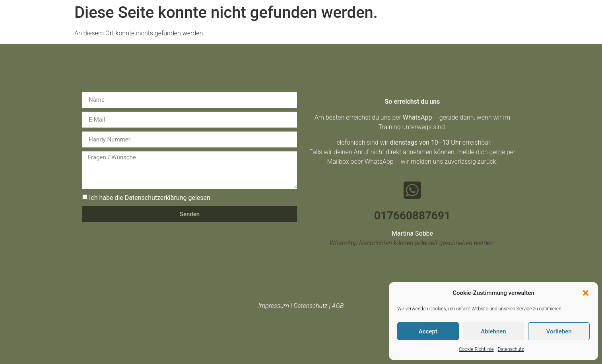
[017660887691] (412, 190)
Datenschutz (511, 349)
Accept (428, 331)
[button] (586, 293)
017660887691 (412, 216)
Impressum (274, 306)
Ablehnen (493, 331)
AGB (338, 306)
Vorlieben (559, 331)
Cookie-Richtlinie (476, 349)
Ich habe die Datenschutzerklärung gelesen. (150, 198)
